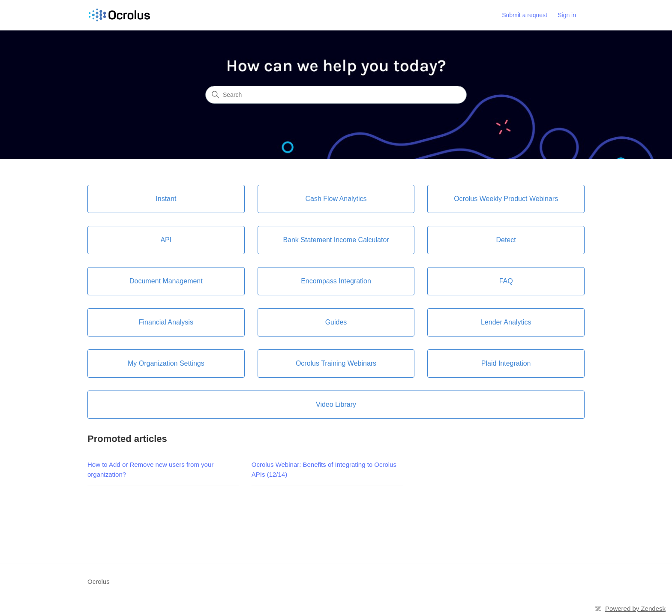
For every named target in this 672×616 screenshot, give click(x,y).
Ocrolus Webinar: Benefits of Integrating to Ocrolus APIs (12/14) (324, 469)
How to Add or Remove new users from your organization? (150, 469)
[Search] (336, 95)
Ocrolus (99, 581)
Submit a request (525, 15)
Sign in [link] (567, 15)
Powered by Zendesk (635, 608)
